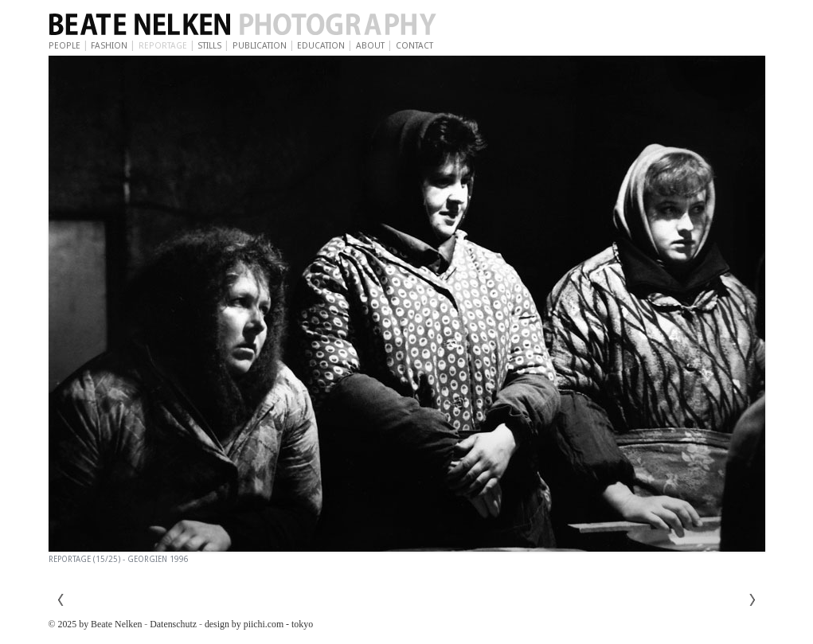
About (370, 46)
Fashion (109, 46)
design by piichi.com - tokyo (259, 624)
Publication (260, 46)
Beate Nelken (287, 25)
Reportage (163, 46)
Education (321, 46)
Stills (209, 46)
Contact (414, 46)
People (64, 46)
